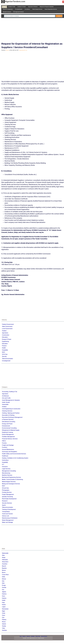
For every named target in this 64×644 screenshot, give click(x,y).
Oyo (3, 617)
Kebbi (4, 600)
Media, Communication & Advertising (12, 479)
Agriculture (5, 333)
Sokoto (4, 624)
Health (4, 348)
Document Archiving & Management (12, 417)
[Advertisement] (33, 30)
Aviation (4, 331)
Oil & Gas (5, 354)
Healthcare (5, 456)
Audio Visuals (6, 402)
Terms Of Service (44, 636)
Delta (3, 577)
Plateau (4, 620)
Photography (6, 490)
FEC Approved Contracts (19, 12)
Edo (3, 581)
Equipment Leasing (7, 432)
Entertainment (6, 426)
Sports (4, 505)
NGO (3, 352)
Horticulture (5, 460)
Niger (4, 611)
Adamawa (5, 560)
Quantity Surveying (7, 497)
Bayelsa (4, 568)
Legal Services (6, 469)
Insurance (5, 467)
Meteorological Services (9, 482)
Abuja (4, 557)
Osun (4, 615)
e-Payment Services (8, 419)
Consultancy (27, 9)
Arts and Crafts (6, 398)
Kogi (3, 602)
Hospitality (5, 350)
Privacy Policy (38, 636)
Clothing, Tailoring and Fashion (11, 413)
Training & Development (9, 509)
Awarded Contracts (7, 12)
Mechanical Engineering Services (11, 477)
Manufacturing (6, 473)
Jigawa (4, 592)
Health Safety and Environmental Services (14, 454)
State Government (7, 326)
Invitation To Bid (12, 7)
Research (5, 501)
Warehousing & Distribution (10, 518)
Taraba (4, 626)
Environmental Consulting (9, 428)
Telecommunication (7, 359)
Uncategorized (6, 361)
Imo (3, 590)
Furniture (5, 447)
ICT (3, 464)
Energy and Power (7, 424)
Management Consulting (9, 471)
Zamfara (4, 630)
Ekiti (3, 583)
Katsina (4, 598)
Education (5, 337)
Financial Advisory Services (10, 439)
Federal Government (8, 324)
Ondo (4, 613)
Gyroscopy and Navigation (10, 452)
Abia (3, 555)
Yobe (3, 628)
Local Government (7, 329)
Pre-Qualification (19, 9)
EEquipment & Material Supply (11, 430)
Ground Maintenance (8, 449)
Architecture (5, 396)
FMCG (4, 441)
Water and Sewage (7, 522)
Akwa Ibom (5, 562)
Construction (6, 335)
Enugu (4, 585)
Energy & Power (7, 339)
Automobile (5, 404)
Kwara (4, 605)
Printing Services (7, 492)
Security (4, 356)
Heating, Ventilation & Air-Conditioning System (15, 458)
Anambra (5, 564)
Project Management (8, 494)
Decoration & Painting (8, 415)
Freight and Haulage (8, 445)
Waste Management (8, 520)
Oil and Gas (5, 488)
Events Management (8, 434)
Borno (4, 572)
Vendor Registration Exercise (51, 9)
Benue (4, 570)
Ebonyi (4, 579)
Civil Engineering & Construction (11, 409)
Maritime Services (7, 475)
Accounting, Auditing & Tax (10, 392)
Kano (3, 596)
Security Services (7, 503)
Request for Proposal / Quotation (47, 7)
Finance (4, 346)
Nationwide (5, 553)
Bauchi (4, 566)
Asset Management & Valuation (11, 400)
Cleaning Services (7, 411)
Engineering (5, 341)
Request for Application (8, 9)
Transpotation (6, 512)
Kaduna (4, 594)
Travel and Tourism (7, 514)
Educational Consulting (9, 422)
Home (4, 7)
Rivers (4, 622)
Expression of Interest (33, 7)
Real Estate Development (9, 499)
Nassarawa (5, 609)
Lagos (4, 607)
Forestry (4, 443)
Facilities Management (8, 437)
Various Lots (6, 516)
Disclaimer (33, 636)
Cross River (5, 575)
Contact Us (28, 636)
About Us (24, 636)
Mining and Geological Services (11, 484)
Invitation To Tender (22, 7)
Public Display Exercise (37, 9)
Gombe (4, 587)
